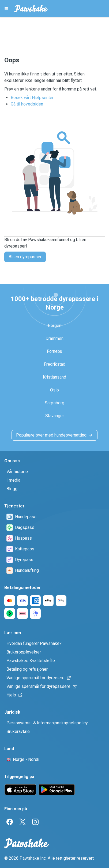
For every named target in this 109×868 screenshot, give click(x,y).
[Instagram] (35, 822)
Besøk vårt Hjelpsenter (32, 98)
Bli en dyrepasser (25, 257)
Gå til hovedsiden (27, 104)
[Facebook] (10, 822)
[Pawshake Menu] (6, 9)
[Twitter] (22, 822)
